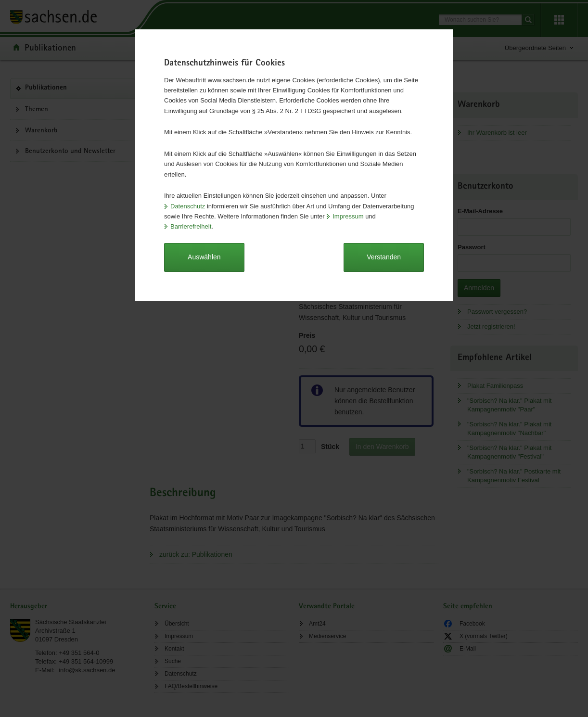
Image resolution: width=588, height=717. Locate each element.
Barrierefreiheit (191, 226)
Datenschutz (188, 206)
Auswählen (204, 257)
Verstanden (384, 257)
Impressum (348, 216)
